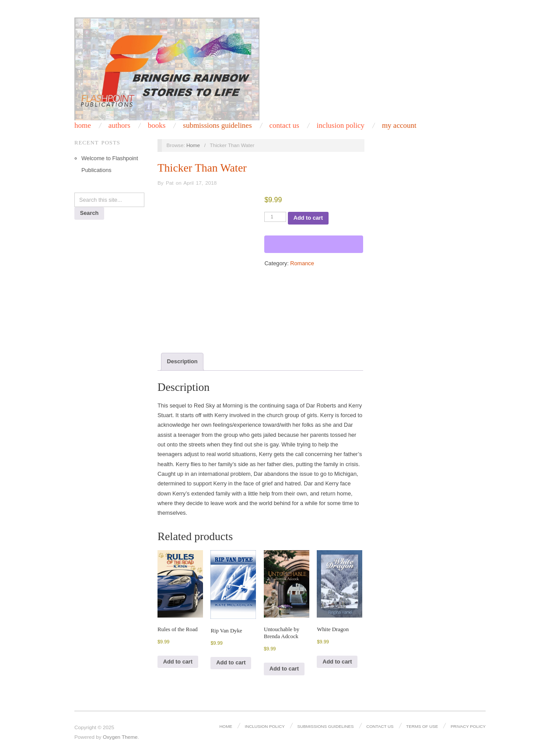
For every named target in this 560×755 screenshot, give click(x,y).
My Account (399, 125)
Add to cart (308, 218)
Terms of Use (422, 726)
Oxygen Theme (120, 737)
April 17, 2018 (200, 183)
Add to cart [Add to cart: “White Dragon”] (337, 662)
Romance (302, 263)
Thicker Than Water (202, 168)
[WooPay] (314, 244)
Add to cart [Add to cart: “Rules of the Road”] (178, 662)
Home (226, 726)
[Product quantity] (275, 217)
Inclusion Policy (264, 726)
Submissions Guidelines (217, 125)
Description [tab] (182, 361)
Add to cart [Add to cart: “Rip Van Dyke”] (231, 662)
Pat (170, 183)
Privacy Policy (468, 726)
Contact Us (380, 726)
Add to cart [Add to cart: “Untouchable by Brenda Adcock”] (284, 669)
